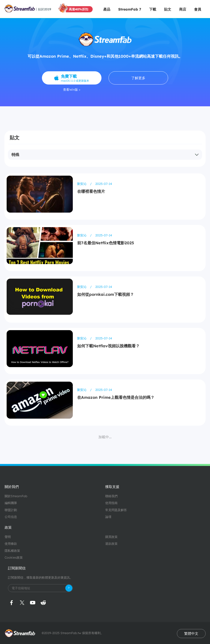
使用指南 (111, 503)
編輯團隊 (11, 503)
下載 (153, 9)
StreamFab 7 (130, 9)
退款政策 (111, 544)
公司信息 (11, 517)
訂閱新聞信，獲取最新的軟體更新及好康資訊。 (40, 578)
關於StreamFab (16, 496)
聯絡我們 (111, 496)
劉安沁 (82, 184)
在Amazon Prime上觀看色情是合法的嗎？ (116, 397)
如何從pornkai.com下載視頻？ (106, 294)
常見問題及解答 (116, 510)
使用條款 (11, 544)
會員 (198, 9)
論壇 (108, 517)
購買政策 (111, 537)
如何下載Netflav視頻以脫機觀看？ (108, 346)
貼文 (168, 9)
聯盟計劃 (11, 510)
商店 (183, 9)
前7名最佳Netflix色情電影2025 (106, 243)
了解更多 (138, 78)
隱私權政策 (12, 551)
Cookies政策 (14, 558)
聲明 (8, 537)
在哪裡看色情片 (91, 191)
